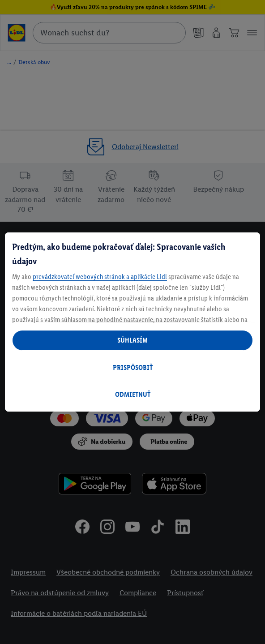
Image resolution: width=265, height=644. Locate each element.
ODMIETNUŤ (133, 394)
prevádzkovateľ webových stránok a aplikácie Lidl (100, 277)
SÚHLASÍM (132, 340)
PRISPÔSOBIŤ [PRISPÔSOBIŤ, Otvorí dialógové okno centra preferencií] (133, 367)
